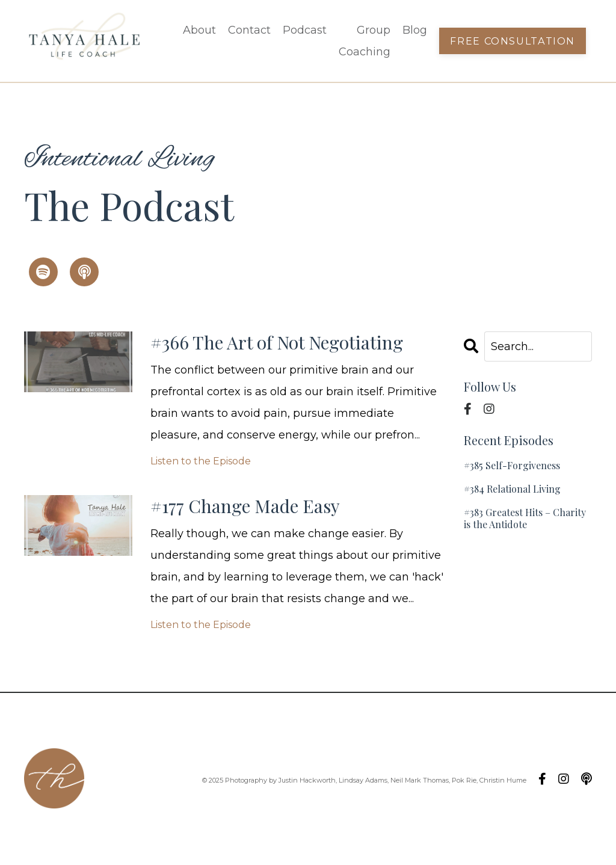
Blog (415, 30)
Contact (249, 30)
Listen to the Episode (201, 461)
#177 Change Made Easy (245, 506)
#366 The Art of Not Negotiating (277, 342)
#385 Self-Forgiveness (512, 465)
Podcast (305, 30)
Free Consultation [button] (513, 41)
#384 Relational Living (512, 489)
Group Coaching (365, 41)
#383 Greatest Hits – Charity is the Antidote (525, 518)
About (199, 30)
